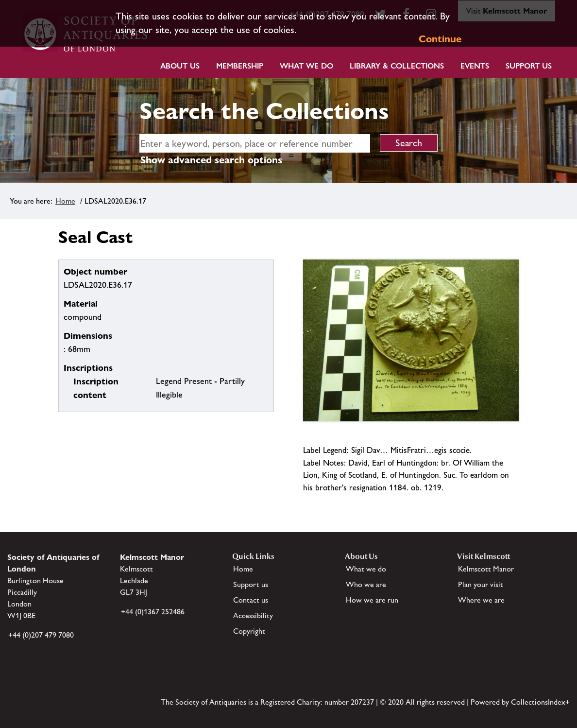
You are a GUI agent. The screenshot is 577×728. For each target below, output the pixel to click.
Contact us (251, 600)
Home (65, 201)
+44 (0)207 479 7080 (41, 635)
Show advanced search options (211, 160)
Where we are (481, 600)
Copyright (249, 631)
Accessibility (253, 615)
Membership (240, 66)
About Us (180, 66)
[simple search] (255, 143)
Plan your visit (481, 584)
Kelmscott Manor (486, 569)
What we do (306, 66)
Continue (440, 39)
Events (475, 66)
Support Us (529, 66)
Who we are (366, 584)
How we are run (372, 600)
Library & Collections (397, 66)
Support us (251, 584)
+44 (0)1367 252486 (153, 612)
